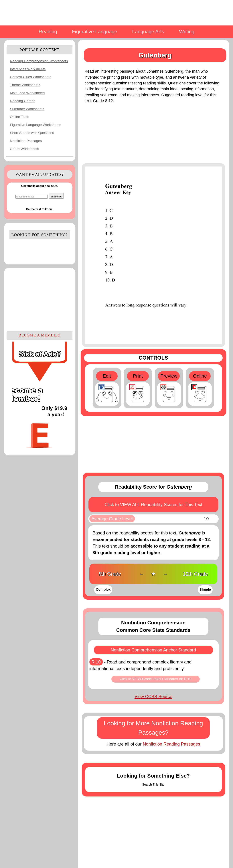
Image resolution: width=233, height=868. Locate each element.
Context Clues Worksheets (31, 77)
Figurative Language (95, 32)
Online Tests (20, 117)
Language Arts (148, 32)
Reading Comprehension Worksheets (39, 61)
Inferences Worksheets (28, 69)
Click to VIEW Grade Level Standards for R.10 (156, 679)
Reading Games (23, 101)
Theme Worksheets (25, 85)
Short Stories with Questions (32, 133)
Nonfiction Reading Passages (171, 744)
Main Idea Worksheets (27, 93)
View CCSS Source (153, 696)
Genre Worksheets (25, 149)
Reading (48, 32)
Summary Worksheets (27, 109)
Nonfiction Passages (26, 141)
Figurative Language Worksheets (36, 125)
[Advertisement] (40, 299)
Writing (187, 32)
